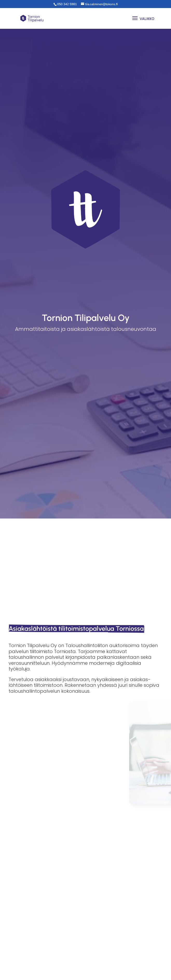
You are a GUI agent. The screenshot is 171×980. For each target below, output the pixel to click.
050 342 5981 (67, 4)
